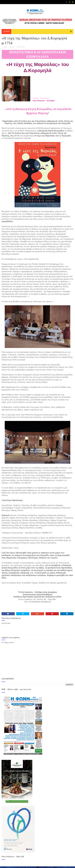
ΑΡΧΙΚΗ (6, 32)
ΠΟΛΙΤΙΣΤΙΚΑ (21, 49)
